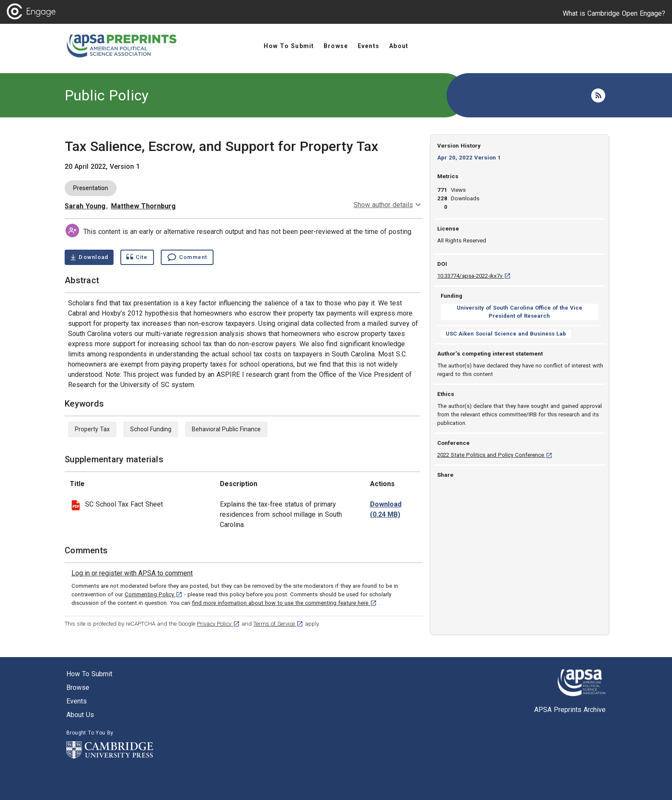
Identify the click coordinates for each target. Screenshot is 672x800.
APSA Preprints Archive (570, 710)
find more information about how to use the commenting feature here (284, 603)
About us (80, 715)
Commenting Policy (154, 594)
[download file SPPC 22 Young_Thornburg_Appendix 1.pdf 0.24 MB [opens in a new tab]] (386, 510)
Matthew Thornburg (143, 206)
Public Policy (107, 95)
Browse (78, 688)
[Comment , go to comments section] (187, 257)
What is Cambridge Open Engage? (614, 13)
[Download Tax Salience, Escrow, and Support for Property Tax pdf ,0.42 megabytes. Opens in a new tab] (89, 257)
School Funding (151, 429)
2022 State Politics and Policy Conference (495, 455)
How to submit (89, 674)
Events (77, 701)
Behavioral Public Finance (226, 429)
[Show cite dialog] (137, 257)
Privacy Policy (218, 624)
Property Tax (92, 429)
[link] (132, 573)
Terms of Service (278, 624)
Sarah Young (85, 206)
